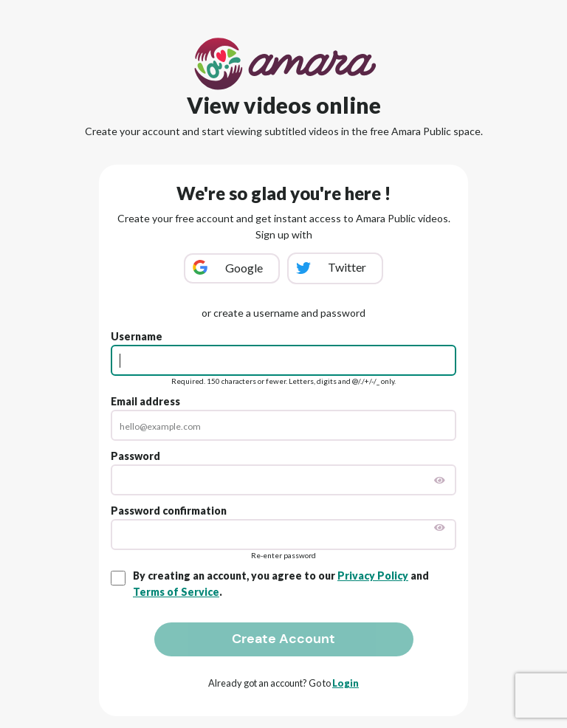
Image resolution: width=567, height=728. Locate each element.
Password (135, 456)
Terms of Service (176, 592)
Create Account (283, 639)
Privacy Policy (373, 576)
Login (346, 683)
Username (137, 336)
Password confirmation (169, 511)
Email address (145, 401)
